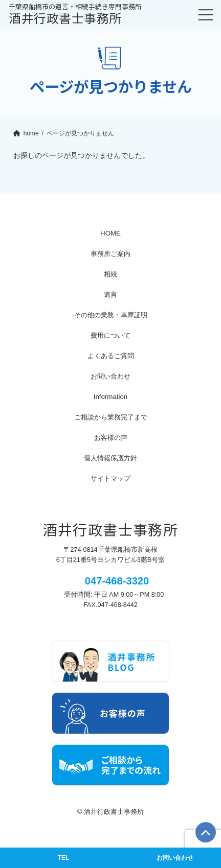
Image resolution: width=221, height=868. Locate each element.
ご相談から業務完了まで (111, 417)
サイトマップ (110, 478)
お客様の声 (111, 438)
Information (111, 397)
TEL (63, 858)
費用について (110, 335)
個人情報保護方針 (110, 458)
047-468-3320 (117, 581)
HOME (110, 233)
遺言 (110, 295)
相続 (110, 274)
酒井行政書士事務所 (75, 15)
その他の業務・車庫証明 (111, 315)
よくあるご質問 (111, 356)
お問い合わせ (110, 376)
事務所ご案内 (110, 254)
